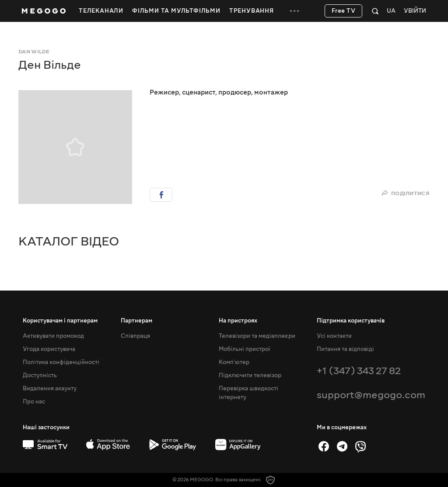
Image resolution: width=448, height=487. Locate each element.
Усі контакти (334, 336)
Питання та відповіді (345, 349)
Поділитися (405, 193)
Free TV (344, 11)
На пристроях (238, 321)
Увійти (415, 11)
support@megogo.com (371, 395)
